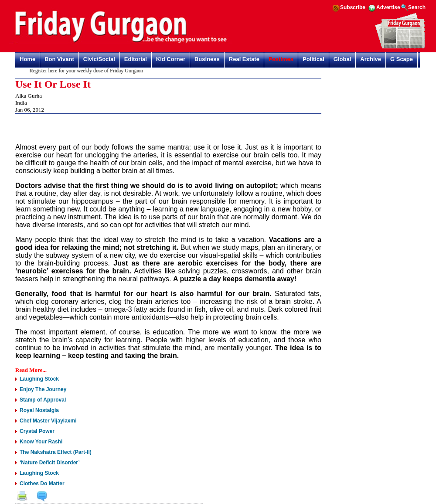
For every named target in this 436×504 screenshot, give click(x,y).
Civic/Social (99, 59)
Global (342, 59)
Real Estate (244, 59)
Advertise (388, 7)
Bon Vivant (59, 59)
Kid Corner (171, 59)
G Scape (402, 59)
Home (27, 59)
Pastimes (281, 59)
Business (207, 59)
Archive (371, 59)
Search (417, 7)
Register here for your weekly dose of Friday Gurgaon (88, 71)
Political (313, 59)
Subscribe (353, 7)
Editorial (136, 59)
